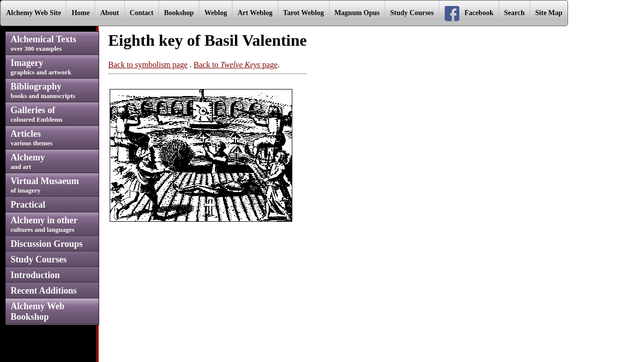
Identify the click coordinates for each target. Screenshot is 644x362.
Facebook (469, 14)
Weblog (216, 13)
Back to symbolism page (148, 65)
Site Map (549, 13)
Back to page (236, 65)
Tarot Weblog (304, 13)
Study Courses (412, 13)
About (109, 13)
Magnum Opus (357, 13)
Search (514, 13)
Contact (142, 13)
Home (80, 13)
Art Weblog (255, 13)
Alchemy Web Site (33, 13)
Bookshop (179, 13)
